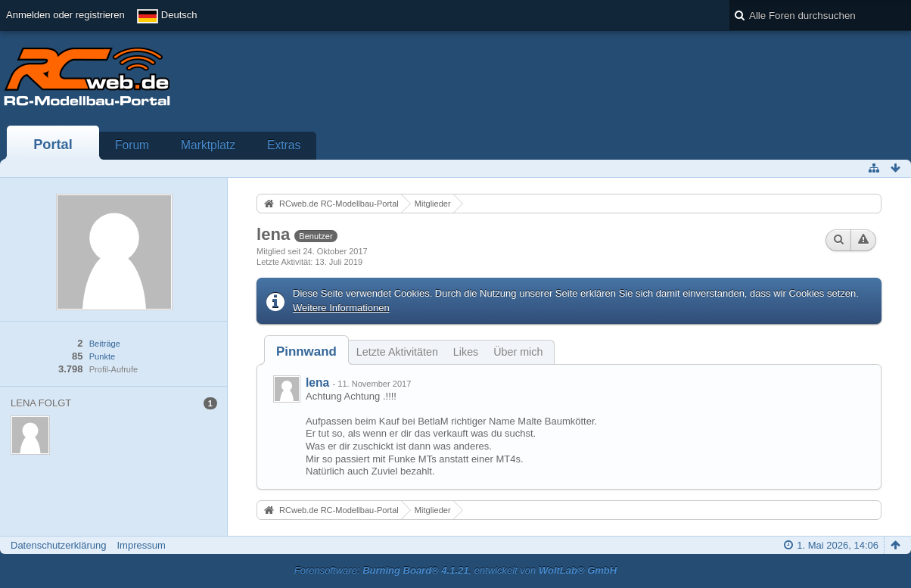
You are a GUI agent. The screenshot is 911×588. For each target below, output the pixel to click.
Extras (284, 145)
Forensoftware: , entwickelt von (455, 570)
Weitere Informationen (341, 308)
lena (317, 383)
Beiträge (105, 344)
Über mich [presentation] (518, 352)
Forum (132, 145)
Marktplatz (208, 145)
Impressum (141, 545)
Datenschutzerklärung (58, 545)
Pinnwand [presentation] (306, 352)
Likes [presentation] (466, 352)
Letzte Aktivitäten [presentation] (397, 352)
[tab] (306, 352)
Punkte (102, 356)
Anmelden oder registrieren (65, 15)
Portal (53, 145)
